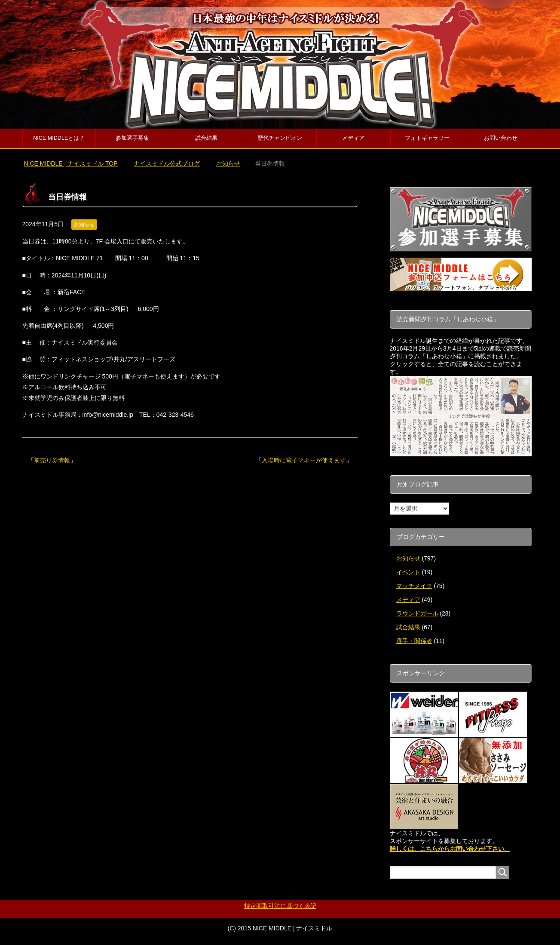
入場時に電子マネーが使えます (304, 460)
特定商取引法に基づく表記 (280, 906)
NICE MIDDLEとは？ (59, 138)
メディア (353, 138)
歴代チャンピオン (280, 138)
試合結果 (206, 138)
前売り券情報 (52, 460)
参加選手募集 (132, 138)
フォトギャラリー (427, 138)
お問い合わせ (501, 138)
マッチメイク (414, 586)
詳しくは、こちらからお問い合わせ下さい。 (450, 849)
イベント (408, 572)
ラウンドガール (417, 613)
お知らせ (84, 225)
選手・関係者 (414, 641)
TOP (70, 163)
